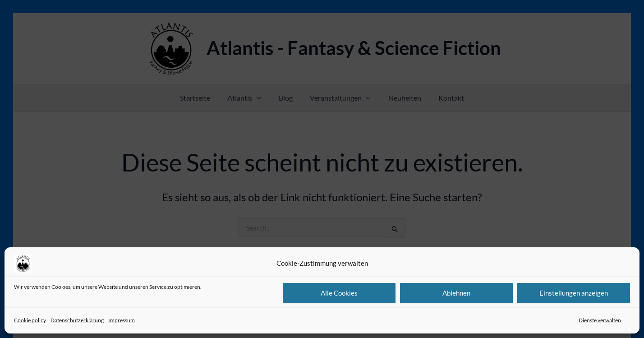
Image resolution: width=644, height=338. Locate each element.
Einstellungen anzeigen (574, 293)
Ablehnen (456, 293)
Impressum (122, 320)
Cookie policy (30, 320)
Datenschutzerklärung (77, 320)
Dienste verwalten (600, 320)
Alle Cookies (339, 293)
